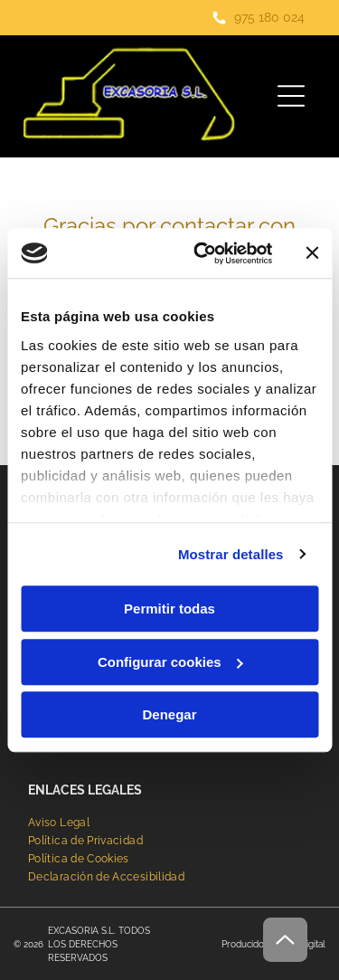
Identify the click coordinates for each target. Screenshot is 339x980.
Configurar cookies (170, 662)
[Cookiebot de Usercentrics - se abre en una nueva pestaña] (202, 253)
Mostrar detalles (231, 554)
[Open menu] (291, 96)
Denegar (169, 714)
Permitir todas (169, 609)
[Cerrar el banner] (312, 253)
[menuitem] (59, 823)
